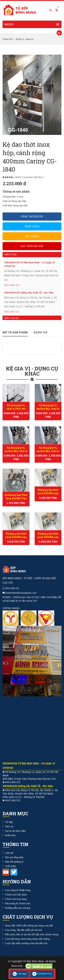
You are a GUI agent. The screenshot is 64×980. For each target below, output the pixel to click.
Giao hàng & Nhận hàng (18, 890)
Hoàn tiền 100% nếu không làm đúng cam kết (29, 926)
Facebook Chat (42, 974)
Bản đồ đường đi (14, 862)
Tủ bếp (9, 822)
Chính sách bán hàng (16, 899)
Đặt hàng (32, 236)
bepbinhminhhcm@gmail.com (21, 593)
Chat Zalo (32, 226)
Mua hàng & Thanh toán (18, 903)
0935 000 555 (12, 285)
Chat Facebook (32, 216)
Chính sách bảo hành (16, 895)
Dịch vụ (9, 826)
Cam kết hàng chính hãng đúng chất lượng (27, 939)
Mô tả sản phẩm (15, 332)
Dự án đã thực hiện (15, 831)
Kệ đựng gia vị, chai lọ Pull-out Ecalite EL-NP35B (16, 409)
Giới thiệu (10, 866)
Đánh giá (41, 332)
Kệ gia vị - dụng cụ (25, 39)
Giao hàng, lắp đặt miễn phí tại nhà (24, 930)
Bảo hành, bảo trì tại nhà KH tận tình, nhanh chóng (32, 934)
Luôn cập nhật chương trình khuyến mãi (26, 943)
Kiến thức (10, 835)
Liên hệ (9, 853)
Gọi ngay (19, 974)
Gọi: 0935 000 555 (32, 246)
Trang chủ (8, 39)
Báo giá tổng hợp (14, 857)
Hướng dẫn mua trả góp (18, 908)
